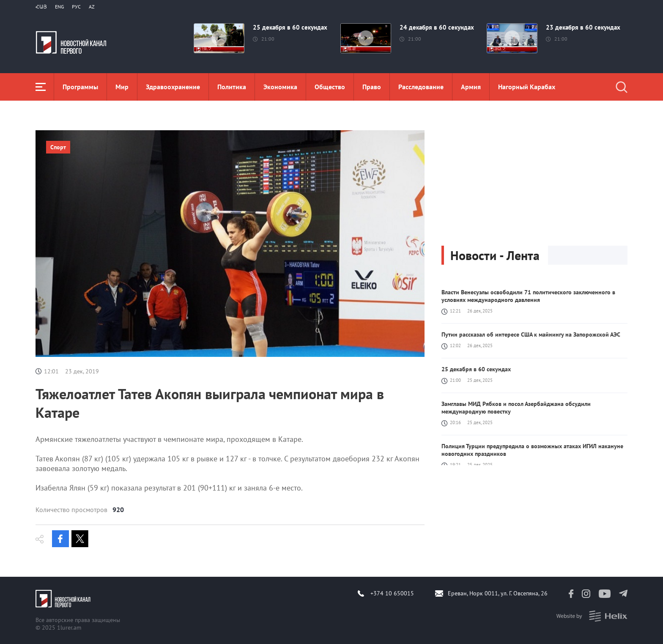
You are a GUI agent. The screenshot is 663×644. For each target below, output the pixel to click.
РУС (76, 7)
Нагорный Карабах (527, 87)
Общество (330, 87)
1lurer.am (69, 628)
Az (92, 7)
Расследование (421, 87)
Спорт (58, 147)
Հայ (41, 7)
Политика (232, 87)
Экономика (280, 87)
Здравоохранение (173, 87)
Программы (80, 87)
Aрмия (471, 87)
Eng (59, 7)
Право (372, 87)
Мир (122, 87)
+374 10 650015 (392, 593)
